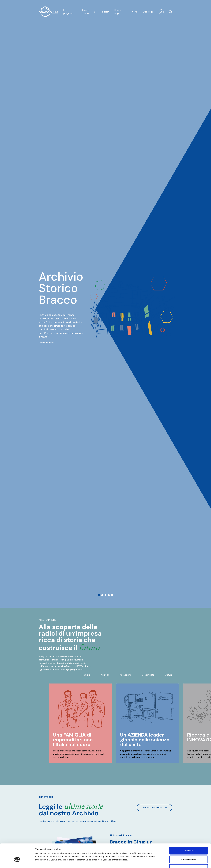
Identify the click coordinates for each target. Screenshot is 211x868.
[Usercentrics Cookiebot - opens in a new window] (17, 863)
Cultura (169, 675)
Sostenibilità (148, 675)
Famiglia (86, 675)
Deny (189, 852)
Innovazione (125, 675)
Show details (141, 863)
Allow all (189, 835)
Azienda (105, 675)
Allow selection (188, 844)
